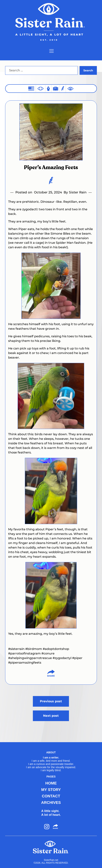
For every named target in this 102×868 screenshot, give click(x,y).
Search (88, 70)
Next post (51, 716)
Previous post (51, 701)
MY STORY (51, 790)
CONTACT (51, 796)
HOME (51, 783)
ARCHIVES (51, 803)
